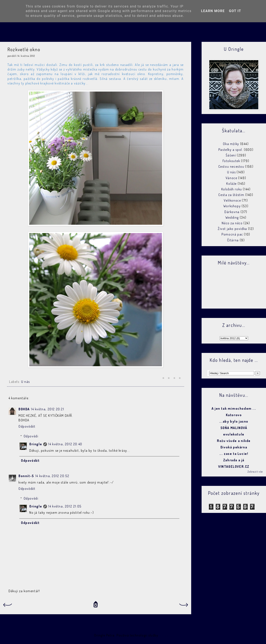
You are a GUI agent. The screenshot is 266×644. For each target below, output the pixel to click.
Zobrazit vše (255, 472)
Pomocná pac (232, 234)
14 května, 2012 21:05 (65, 506)
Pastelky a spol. (231, 150)
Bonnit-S (26, 476)
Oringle (36, 444)
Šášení (231, 155)
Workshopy (232, 206)
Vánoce (232, 178)
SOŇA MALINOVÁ (234, 428)
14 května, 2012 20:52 (52, 476)
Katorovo (234, 415)
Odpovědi (31, 436)
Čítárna (233, 240)
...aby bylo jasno (234, 421)
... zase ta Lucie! (234, 454)
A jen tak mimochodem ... (234, 408)
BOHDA (24, 409)
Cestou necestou (231, 166)
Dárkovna (232, 212)
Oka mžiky (231, 144)
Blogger (165, 635)
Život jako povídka (232, 229)
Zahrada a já (234, 460)
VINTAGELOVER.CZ (234, 467)
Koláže (232, 184)
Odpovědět (27, 426)
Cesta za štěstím (231, 195)
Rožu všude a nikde (234, 441)
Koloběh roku (232, 189)
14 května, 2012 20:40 (65, 444)
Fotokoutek (231, 161)
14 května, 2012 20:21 (48, 409)
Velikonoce (232, 200)
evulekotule (234, 434)
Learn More (213, 11)
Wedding (232, 217)
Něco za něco (232, 223)
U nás (26, 382)
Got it (235, 11)
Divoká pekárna (234, 447)
